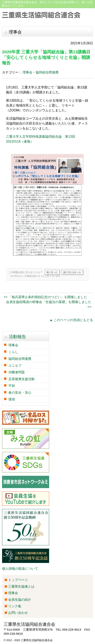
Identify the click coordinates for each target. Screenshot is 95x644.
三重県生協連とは (21, 586)
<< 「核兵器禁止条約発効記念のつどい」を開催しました (45, 297)
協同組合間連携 (47, 72)
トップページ (18, 580)
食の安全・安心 (20, 393)
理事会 (27, 72)
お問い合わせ (18, 613)
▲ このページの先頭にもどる (71, 320)
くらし (13, 352)
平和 (12, 386)
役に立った (52, 272)
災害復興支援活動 (21, 379)
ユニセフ (15, 365)
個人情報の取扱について (20, 569)
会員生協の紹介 (20, 600)
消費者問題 (17, 372)
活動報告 (17, 337)
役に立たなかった (72, 272)
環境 (12, 399)
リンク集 (15, 606)
